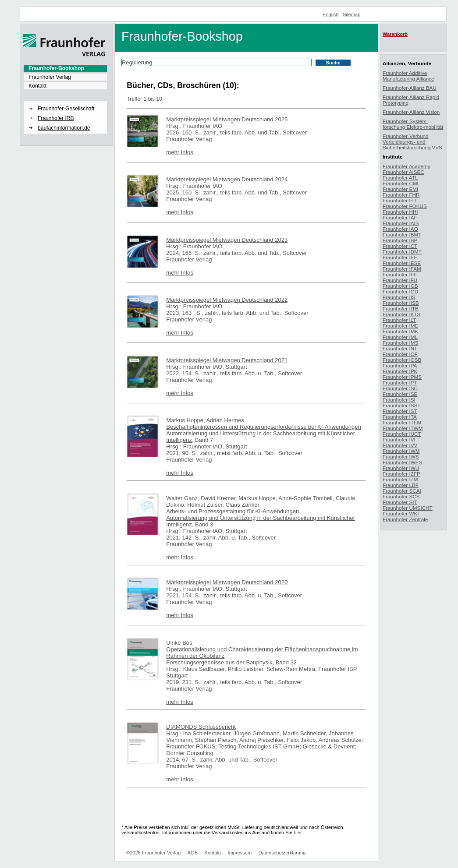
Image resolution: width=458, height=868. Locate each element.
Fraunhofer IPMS (402, 377)
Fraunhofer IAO (400, 229)
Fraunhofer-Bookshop (56, 68)
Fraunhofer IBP (400, 240)
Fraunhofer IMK (400, 331)
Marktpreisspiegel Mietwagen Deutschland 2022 (227, 300)
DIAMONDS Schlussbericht (201, 727)
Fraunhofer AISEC (403, 172)
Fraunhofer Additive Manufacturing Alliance (408, 76)
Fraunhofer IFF (400, 274)
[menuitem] (65, 68)
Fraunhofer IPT (400, 383)
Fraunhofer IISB (401, 303)
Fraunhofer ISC (400, 388)
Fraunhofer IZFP (401, 474)
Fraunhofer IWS (401, 457)
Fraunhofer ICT (400, 246)
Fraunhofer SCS (401, 496)
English (330, 14)
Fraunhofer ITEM (402, 422)
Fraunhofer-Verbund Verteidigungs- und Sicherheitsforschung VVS (412, 142)
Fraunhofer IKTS (401, 314)
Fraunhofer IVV (400, 445)
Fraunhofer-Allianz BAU (410, 88)
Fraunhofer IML (400, 337)
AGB (193, 853)
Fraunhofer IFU (400, 280)
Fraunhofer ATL (400, 178)
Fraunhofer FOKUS (405, 206)
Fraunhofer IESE (402, 263)
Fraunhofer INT (400, 348)
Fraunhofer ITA (400, 417)
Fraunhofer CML (401, 183)
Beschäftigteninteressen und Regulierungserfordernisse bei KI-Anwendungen (263, 427)
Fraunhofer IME (400, 326)
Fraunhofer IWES (402, 462)
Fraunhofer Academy (407, 166)
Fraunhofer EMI (400, 189)
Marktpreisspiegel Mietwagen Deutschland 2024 (227, 179)
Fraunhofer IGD (400, 291)
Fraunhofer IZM (400, 479)
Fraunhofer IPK (400, 371)
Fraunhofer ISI (399, 400)
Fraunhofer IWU (401, 468)
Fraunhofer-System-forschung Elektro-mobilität (413, 124)
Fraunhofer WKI (401, 513)
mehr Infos (179, 152)
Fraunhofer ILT (399, 320)
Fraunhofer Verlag (50, 77)
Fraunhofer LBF (401, 485)
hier (298, 833)
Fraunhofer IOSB (402, 360)
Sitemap (352, 14)
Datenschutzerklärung (282, 853)
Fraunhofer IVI (399, 439)
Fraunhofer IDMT (402, 252)
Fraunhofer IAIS (401, 223)
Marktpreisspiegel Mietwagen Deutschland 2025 (227, 119)
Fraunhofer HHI (400, 212)
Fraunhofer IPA (400, 365)
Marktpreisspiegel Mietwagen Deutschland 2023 (227, 240)
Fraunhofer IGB (400, 286)
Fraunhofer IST (400, 411)
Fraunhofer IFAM (402, 269)
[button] (65, 101)
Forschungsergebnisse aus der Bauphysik (219, 662)
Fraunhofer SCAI (402, 491)
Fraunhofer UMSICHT (408, 508)
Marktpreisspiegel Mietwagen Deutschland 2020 (227, 582)
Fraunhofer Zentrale (405, 519)
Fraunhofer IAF (400, 217)
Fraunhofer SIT (400, 502)
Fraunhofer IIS (399, 297)
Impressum (240, 853)
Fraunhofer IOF (400, 354)
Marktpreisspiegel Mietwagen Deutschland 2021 (227, 360)
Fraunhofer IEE (400, 257)
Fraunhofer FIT (400, 200)
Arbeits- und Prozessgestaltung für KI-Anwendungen (233, 511)
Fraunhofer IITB (401, 309)
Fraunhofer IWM (401, 451)
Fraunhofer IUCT (402, 434)
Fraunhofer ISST (401, 405)
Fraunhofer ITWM (403, 428)
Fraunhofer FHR (401, 195)
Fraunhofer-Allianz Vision (411, 112)
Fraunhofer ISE (400, 394)
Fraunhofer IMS (400, 343)
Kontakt (37, 86)
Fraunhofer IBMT (402, 235)
